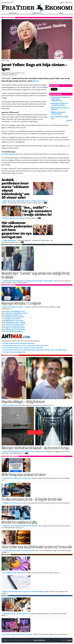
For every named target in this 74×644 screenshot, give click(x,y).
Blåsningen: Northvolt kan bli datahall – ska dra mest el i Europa (35, 448)
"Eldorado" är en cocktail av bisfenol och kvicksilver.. (21, 526)
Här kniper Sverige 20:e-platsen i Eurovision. (18, 634)
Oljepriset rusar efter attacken (15, 322)
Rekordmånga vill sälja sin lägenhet (60, 109)
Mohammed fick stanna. (11, 405)
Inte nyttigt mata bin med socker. (14, 573)
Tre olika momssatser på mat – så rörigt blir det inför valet (32, 499)
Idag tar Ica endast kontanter (15, 328)
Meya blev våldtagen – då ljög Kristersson (23, 401)
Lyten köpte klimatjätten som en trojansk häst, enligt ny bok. (24, 451)
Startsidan (13, 13)
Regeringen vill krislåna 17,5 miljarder (21, 303)
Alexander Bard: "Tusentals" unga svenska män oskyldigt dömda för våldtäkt (36, 275)
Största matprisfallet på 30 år (15, 311)
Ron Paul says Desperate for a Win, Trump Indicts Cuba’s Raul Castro (26, 345)
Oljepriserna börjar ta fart (14, 315)
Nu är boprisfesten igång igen (60, 117)
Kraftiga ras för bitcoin (13, 319)
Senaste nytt (37, 13)
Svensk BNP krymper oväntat (15, 324)
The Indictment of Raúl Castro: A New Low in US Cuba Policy (23, 348)
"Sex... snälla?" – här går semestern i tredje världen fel (37, 211)
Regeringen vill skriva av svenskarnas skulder (60, 104)
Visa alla (69, 120)
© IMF (71, 60)
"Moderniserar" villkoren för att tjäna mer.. (17, 478)
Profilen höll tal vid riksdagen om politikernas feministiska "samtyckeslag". (28, 281)
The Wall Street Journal (10, 154)
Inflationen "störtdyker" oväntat (16, 313)
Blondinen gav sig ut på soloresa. (14, 218)
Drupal (70, 640)
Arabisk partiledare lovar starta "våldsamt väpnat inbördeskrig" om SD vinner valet (16, 189)
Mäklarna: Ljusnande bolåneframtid (58, 113)
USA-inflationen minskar (14, 331)
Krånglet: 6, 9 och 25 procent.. (13, 503)
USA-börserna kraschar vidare (15, 330)
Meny (61, 13)
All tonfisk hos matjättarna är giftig (19, 522)
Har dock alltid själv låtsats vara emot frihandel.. (19, 550)
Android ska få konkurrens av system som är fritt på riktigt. (23, 592)
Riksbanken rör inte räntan (14, 320)
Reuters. (36, 81)
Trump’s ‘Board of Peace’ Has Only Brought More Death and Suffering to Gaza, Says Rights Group (35, 350)
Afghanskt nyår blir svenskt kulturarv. (16, 614)
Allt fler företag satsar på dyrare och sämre (24, 474)
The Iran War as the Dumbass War (14, 352)
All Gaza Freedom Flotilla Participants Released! (19, 343)
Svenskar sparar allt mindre (15, 326)
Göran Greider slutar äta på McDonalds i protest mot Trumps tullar (37, 547)
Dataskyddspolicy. (39, 640)
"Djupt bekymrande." (10, 240)
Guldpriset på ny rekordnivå (15, 317)
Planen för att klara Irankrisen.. (13, 307)
